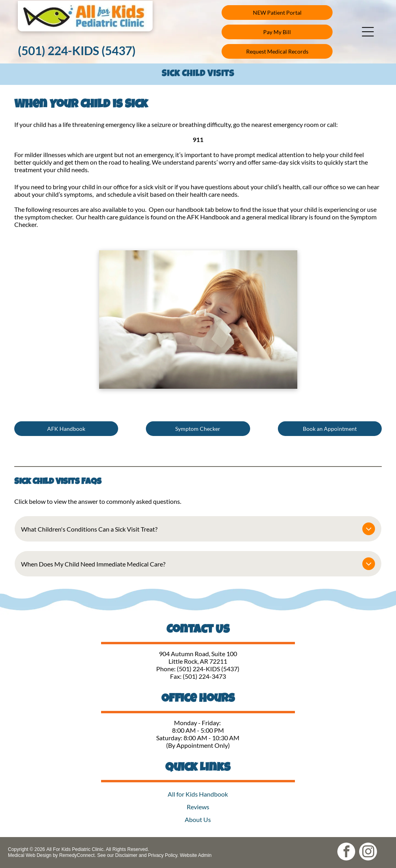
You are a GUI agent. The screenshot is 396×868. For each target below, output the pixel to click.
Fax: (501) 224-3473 (198, 676)
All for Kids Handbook (198, 794)
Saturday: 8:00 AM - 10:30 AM (198, 738)
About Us (198, 819)
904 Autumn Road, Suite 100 (198, 654)
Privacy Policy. (163, 855)
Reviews (198, 807)
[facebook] (346, 853)
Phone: (166, 669)
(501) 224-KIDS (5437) (208, 669)
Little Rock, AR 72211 (198, 661)
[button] (368, 32)
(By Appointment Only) (198, 745)
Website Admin (196, 855)
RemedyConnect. (77, 855)
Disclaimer (126, 855)
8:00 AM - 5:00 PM (198, 730)
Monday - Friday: (198, 723)
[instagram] (368, 853)
